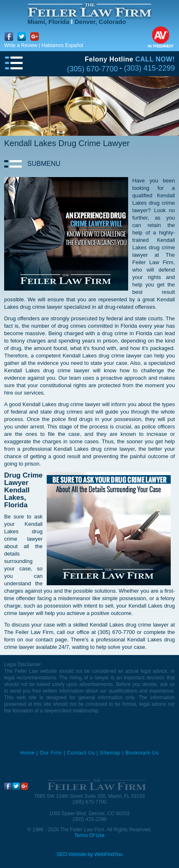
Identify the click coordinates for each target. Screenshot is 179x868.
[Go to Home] (90, 10)
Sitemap (110, 753)
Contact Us (81, 753)
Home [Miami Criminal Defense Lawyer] (27, 753)
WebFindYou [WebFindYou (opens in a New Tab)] (109, 854)
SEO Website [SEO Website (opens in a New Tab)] (72, 854)
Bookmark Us (142, 753)
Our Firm (51, 753)
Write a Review (21, 45)
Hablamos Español (62, 45)
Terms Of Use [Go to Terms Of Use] (89, 835)
